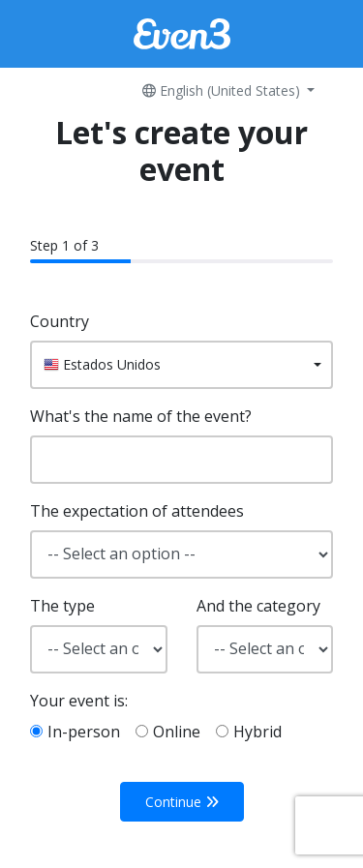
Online (177, 732)
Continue (182, 802)
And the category (258, 606)
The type (62, 606)
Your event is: (79, 701)
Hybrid (257, 732)
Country (60, 321)
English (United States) (223, 90)
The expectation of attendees (137, 511)
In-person (84, 732)
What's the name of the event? (141, 416)
